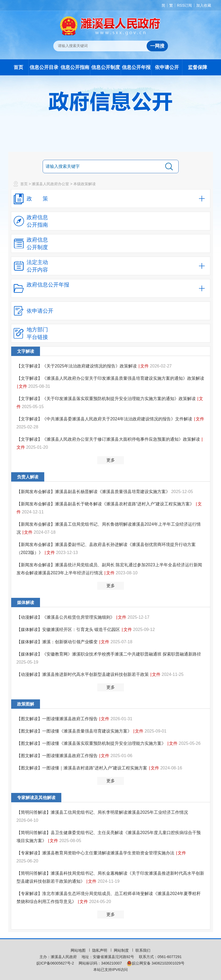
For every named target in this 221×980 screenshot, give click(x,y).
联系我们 (143, 950)
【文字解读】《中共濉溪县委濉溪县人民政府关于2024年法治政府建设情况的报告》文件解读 (105, 419)
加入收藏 (204, 5)
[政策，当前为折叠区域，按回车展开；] (111, 199)
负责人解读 (28, 477)
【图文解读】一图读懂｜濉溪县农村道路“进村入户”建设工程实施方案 (83, 768)
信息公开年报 (136, 67)
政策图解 (26, 704)
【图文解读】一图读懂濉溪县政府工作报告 (58, 719)
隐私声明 (100, 950)
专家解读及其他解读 (36, 798)
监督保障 (198, 67)
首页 (18, 67)
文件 (144, 366)
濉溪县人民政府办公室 (50, 184)
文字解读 (26, 351)
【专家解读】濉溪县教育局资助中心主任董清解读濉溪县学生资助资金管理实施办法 (96, 853)
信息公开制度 (106, 67)
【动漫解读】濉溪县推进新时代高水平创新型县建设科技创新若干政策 (83, 674)
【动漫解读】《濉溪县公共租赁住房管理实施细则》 (66, 617)
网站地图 (79, 950)
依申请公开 (167, 67)
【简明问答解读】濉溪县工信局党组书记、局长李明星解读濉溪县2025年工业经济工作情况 (102, 812)
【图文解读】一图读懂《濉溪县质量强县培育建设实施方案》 (75, 731)
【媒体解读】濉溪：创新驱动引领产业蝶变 (58, 642)
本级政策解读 (85, 184)
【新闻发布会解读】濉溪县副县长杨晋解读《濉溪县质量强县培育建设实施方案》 (94, 492)
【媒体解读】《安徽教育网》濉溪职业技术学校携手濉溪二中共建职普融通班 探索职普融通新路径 (109, 654)
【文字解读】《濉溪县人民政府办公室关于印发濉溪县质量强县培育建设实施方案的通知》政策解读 (110, 378)
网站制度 (122, 950)
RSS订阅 (185, 5)
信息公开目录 (44, 67)
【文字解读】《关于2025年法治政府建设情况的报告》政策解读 (77, 366)
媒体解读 (26, 603)
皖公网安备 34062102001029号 (156, 963)
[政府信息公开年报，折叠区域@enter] (111, 288)
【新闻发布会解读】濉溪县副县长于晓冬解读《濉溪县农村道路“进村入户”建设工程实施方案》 (106, 504)
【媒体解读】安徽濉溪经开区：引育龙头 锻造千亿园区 (69, 630)
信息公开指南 (75, 67)
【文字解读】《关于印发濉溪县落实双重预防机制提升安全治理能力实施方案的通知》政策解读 (107, 399)
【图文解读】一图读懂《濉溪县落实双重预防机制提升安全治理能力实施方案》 (92, 743)
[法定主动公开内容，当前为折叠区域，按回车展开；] (111, 266)
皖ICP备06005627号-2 (55, 963)
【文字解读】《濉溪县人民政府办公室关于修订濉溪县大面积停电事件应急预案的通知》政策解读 (109, 439)
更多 (111, 460)
